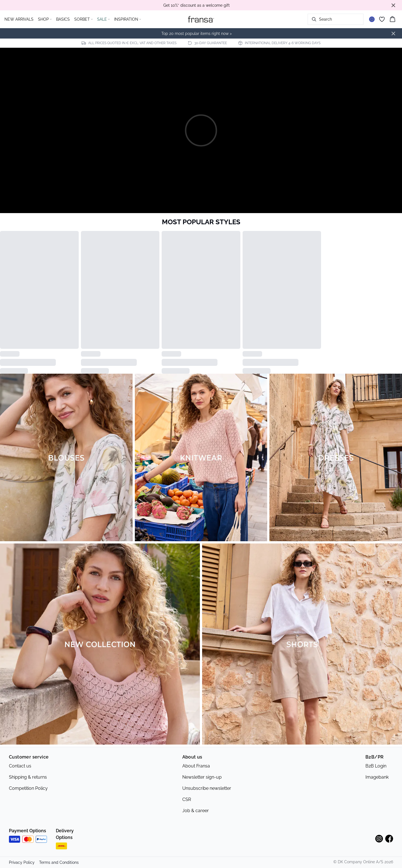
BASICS (63, 19)
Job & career (196, 811)
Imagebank (377, 777)
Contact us (20, 766)
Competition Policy (28, 788)
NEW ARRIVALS (19, 19)
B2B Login (376, 766)
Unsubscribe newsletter (207, 788)
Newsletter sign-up (202, 777)
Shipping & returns (28, 777)
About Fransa (196, 766)
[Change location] (372, 19)
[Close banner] (393, 5)
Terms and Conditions (59, 862)
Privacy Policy (22, 862)
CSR (187, 799)
